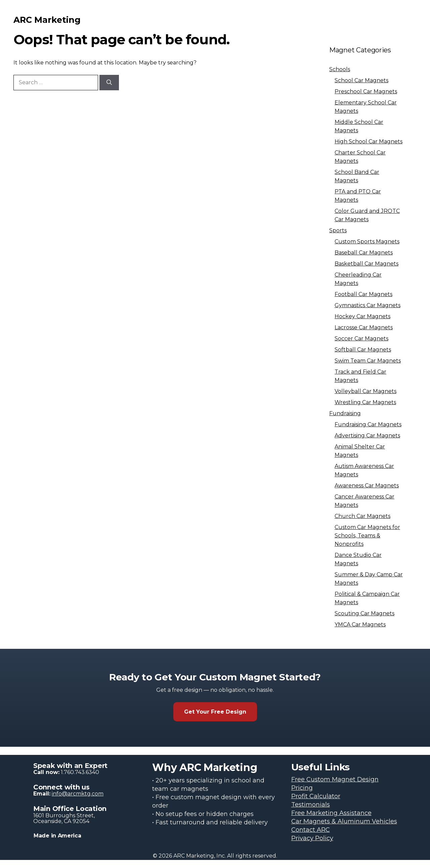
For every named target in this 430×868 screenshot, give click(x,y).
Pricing (302, 788)
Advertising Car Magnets (367, 436)
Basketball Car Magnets (367, 264)
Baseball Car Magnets (364, 253)
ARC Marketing (47, 20)
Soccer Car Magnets (361, 339)
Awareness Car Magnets (367, 486)
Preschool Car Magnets (366, 91)
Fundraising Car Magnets (368, 424)
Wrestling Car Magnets (365, 402)
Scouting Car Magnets (364, 613)
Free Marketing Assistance (331, 813)
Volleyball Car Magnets (365, 391)
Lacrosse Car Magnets (364, 327)
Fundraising (345, 413)
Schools (340, 69)
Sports (338, 230)
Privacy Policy (312, 838)
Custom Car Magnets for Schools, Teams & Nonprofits (367, 536)
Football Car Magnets (363, 294)
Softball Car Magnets (363, 350)
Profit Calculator (316, 796)
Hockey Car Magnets (362, 316)
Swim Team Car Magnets (368, 361)
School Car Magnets (361, 80)
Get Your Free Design (215, 712)
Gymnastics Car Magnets (368, 305)
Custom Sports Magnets (367, 242)
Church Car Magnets (362, 516)
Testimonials (311, 805)
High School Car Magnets (369, 141)
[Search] (109, 83)
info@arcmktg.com (78, 794)
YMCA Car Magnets (360, 624)
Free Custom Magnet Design (335, 779)
